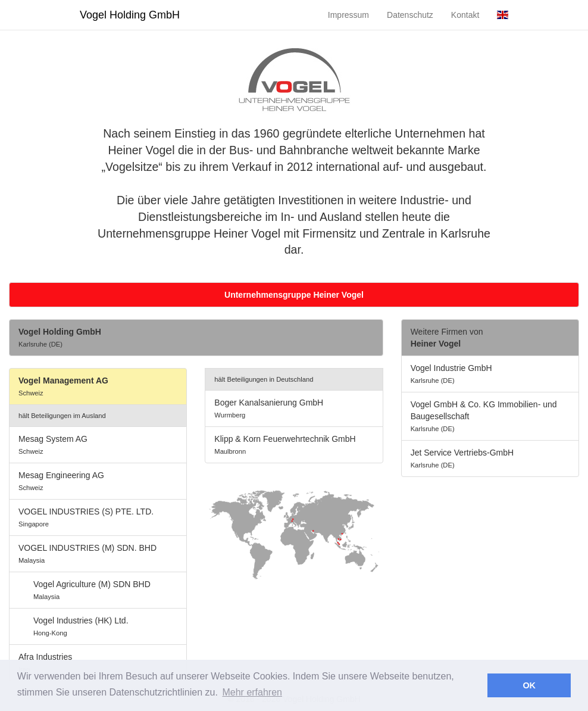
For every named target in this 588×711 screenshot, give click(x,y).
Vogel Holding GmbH (130, 15)
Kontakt (465, 15)
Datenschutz (410, 15)
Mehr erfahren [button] (252, 692)
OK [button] (529, 685)
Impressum (348, 15)
